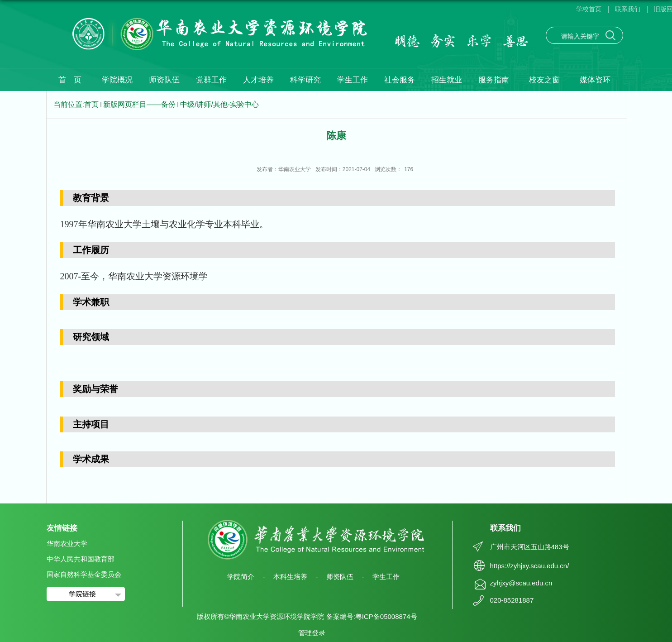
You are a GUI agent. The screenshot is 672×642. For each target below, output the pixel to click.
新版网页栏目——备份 (139, 104)
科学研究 (305, 80)
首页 (91, 104)
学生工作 (353, 80)
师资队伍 (164, 80)
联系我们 (628, 9)
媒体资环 (595, 80)
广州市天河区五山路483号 (530, 547)
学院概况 (117, 80)
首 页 (70, 80)
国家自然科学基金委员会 (84, 574)
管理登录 (312, 633)
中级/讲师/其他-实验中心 (219, 104)
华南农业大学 (67, 544)
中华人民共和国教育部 (81, 559)
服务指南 (494, 80)
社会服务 (400, 80)
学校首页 (589, 9)
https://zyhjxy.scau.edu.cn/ (530, 566)
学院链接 (82, 594)
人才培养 (258, 80)
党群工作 (211, 80)
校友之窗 (544, 80)
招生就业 (447, 80)
